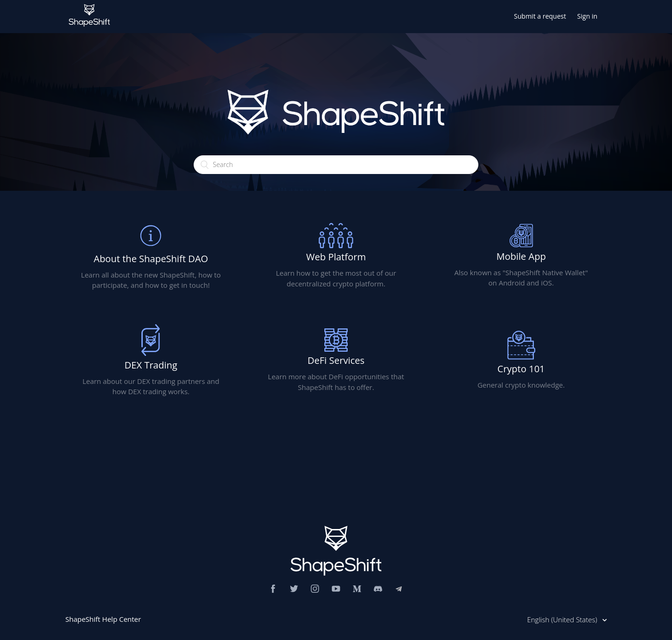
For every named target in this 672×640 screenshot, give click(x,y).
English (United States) (563, 619)
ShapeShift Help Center (103, 619)
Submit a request (540, 16)
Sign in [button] (587, 16)
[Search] (336, 165)
